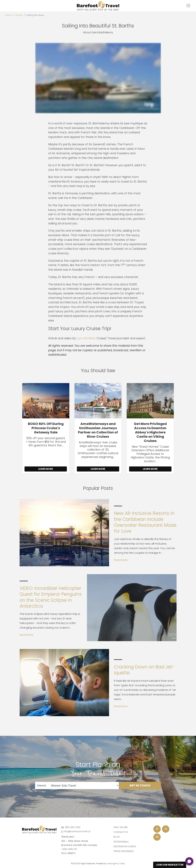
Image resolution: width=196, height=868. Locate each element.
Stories (19, 15)
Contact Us (121, 832)
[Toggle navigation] (188, 6)
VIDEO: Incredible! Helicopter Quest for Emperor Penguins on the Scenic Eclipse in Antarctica (51, 597)
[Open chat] (189, 861)
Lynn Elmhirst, (86, 338)
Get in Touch (140, 785)
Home (8, 15)
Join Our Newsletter (170, 865)
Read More (121, 560)
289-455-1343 (73, 827)
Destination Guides (125, 846)
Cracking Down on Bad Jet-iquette (144, 670)
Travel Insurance (124, 851)
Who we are (121, 827)
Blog (117, 837)
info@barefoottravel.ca (77, 831)
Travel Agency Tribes (116, 864)
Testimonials (121, 842)
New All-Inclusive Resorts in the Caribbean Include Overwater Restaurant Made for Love (145, 522)
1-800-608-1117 (69, 849)
